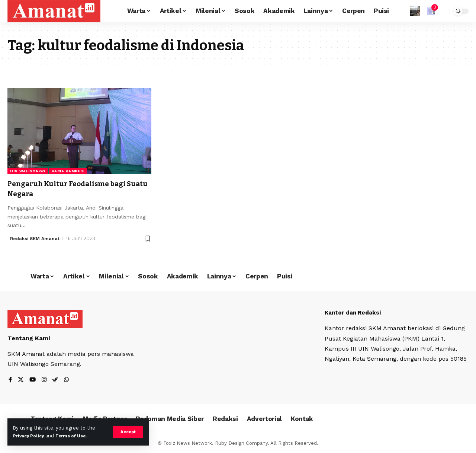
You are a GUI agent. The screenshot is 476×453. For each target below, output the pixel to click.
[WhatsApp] (68, 380)
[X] (21, 380)
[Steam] (57, 380)
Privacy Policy (30, 436)
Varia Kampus (68, 171)
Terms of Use (77, 436)
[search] (442, 11)
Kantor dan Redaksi (355, 312)
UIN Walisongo (28, 171)
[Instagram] (45, 380)
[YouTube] (33, 380)
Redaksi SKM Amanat (36, 238)
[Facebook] (10, 380)
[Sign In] (415, 11)
